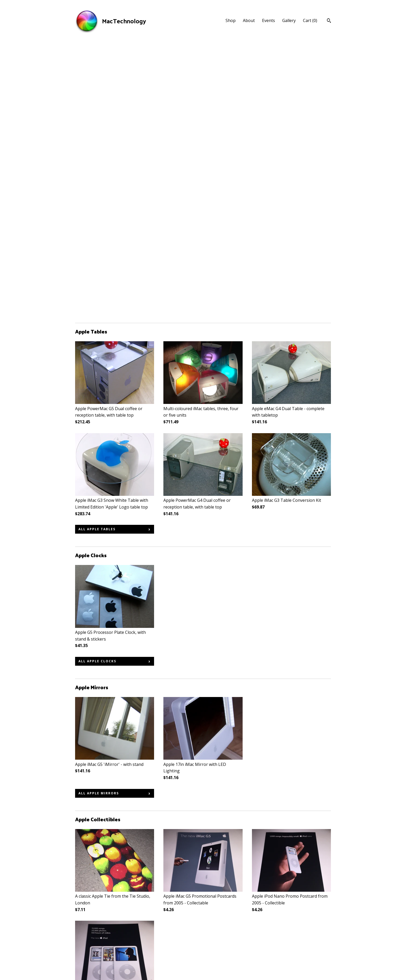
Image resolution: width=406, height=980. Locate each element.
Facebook (173, 932)
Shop (231, 20)
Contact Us (86, 960)
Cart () (310, 20)
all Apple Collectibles (104, 744)
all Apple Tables (97, 256)
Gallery (289, 20)
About (249, 20)
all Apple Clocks (97, 388)
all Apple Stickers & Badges (110, 876)
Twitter (171, 939)
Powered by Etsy (301, 946)
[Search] (329, 21)
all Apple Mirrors (99, 520)
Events (269, 20)
